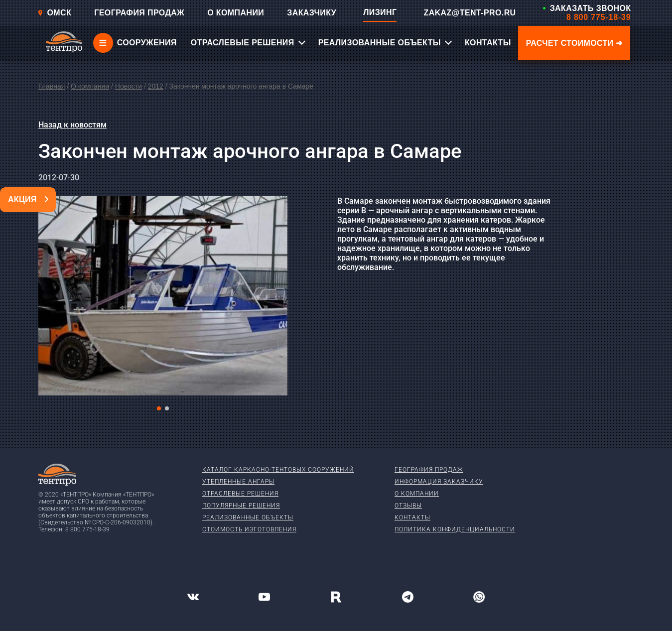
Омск (55, 13)
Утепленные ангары (238, 482)
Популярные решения (241, 505)
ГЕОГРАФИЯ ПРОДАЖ (139, 13)
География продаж (429, 470)
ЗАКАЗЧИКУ (312, 13)
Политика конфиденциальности (455, 529)
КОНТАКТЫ (488, 43)
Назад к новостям (72, 125)
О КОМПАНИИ (236, 13)
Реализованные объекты (248, 517)
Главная (52, 86)
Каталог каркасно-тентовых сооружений (278, 470)
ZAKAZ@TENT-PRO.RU (470, 13)
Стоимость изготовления (249, 529)
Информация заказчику (439, 482)
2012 (156, 86)
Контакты (412, 517)
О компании (90, 86)
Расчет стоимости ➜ (574, 43)
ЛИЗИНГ (380, 12)
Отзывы (408, 505)
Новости (129, 86)
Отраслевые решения (240, 494)
